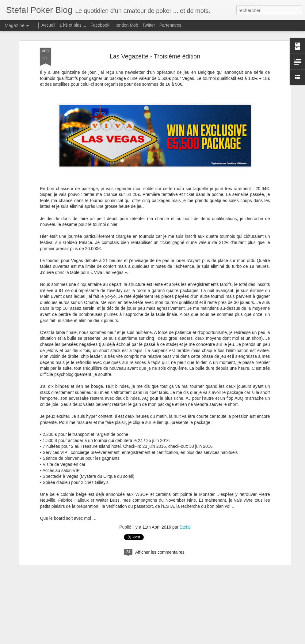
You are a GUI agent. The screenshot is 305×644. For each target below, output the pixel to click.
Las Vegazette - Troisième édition (155, 56)
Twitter (149, 25)
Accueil (48, 25)
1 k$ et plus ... (73, 25)
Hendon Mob (126, 25)
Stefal (185, 527)
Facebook (100, 25)
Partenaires (170, 25)
